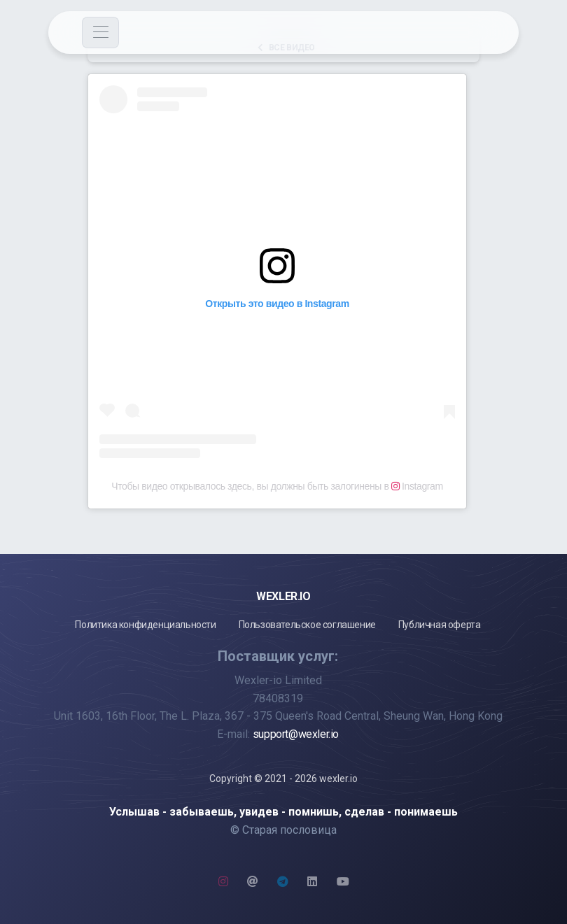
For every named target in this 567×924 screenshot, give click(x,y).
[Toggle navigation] (100, 33)
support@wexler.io (296, 734)
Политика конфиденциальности (145, 625)
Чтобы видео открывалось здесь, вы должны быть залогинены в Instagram (277, 486)
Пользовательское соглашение (307, 625)
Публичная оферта (440, 625)
